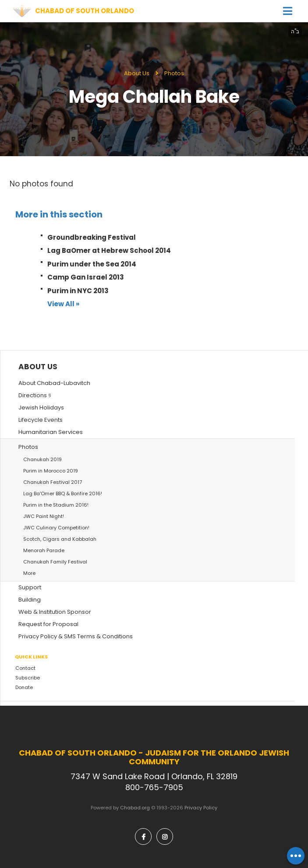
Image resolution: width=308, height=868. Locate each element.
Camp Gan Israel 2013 (86, 277)
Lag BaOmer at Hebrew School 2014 (109, 250)
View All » (63, 304)
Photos (174, 73)
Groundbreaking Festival (92, 237)
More (29, 573)
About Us (137, 73)
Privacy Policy (201, 808)
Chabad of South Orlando (85, 11)
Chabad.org (135, 808)
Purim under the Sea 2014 (92, 264)
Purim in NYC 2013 (78, 291)
